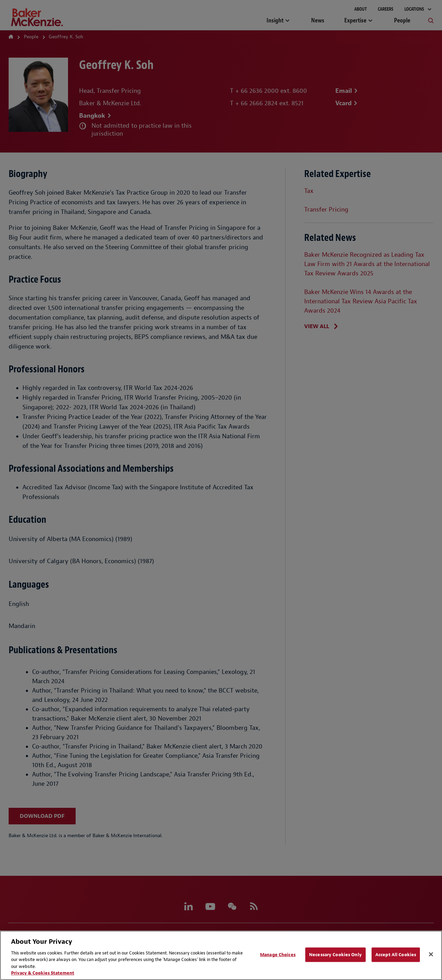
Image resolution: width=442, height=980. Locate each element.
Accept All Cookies (396, 955)
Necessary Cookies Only (335, 955)
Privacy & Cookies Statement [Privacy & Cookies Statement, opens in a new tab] (43, 973)
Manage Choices (278, 955)
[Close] (431, 954)
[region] (221, 955)
